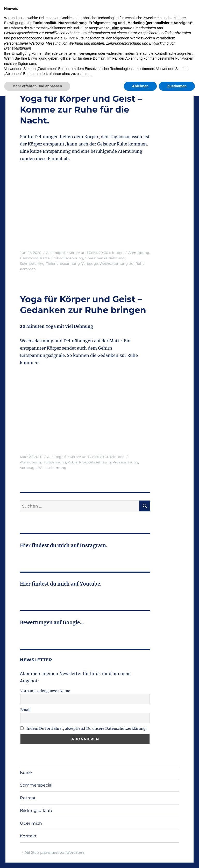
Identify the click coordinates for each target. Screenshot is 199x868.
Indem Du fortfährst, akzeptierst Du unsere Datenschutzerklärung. (83, 728)
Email (26, 710)
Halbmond (29, 258)
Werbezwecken (142, 810)
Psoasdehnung (125, 462)
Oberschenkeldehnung (105, 258)
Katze (45, 258)
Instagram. (93, 546)
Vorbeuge (90, 263)
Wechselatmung (114, 263)
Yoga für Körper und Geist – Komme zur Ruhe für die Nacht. (81, 109)
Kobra (73, 462)
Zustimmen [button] (177, 858)
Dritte (115, 800)
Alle (49, 253)
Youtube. (90, 584)
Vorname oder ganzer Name (45, 691)
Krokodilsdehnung (67, 258)
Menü (168, 34)
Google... (73, 623)
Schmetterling (32, 263)
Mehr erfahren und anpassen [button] (37, 858)
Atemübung (139, 253)
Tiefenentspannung (63, 263)
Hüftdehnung (54, 462)
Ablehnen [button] (140, 858)
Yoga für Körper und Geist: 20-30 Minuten (89, 253)
